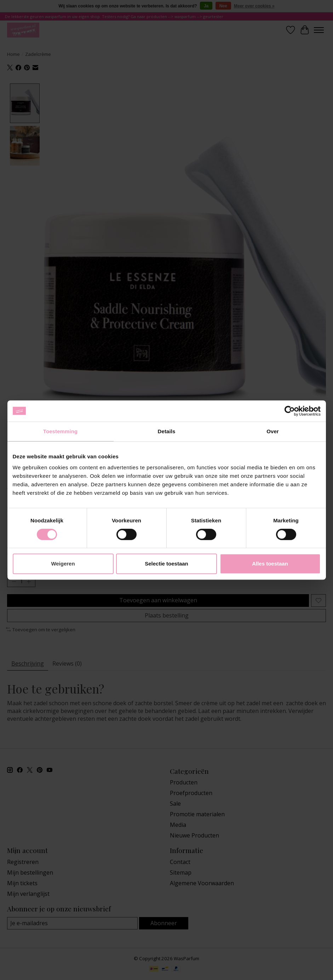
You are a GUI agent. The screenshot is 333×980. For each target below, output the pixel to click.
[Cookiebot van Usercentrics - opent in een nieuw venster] (290, 411)
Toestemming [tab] (61, 431)
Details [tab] (167, 431)
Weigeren (63, 564)
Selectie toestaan (166, 564)
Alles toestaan (270, 564)
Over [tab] (273, 431)
